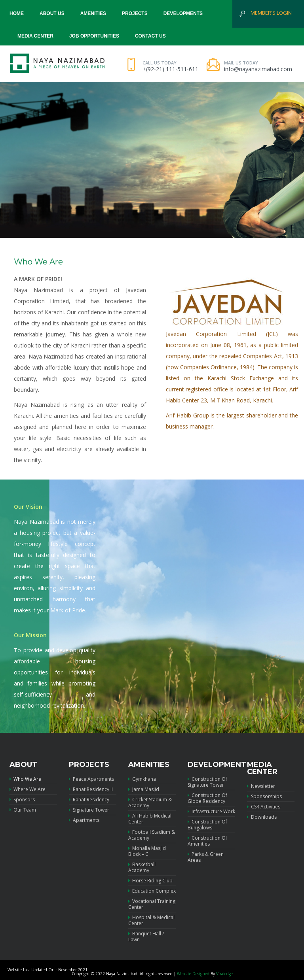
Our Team (23, 810)
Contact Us (150, 36)
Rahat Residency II (91, 789)
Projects (135, 13)
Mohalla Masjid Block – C (147, 851)
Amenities (93, 13)
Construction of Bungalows (207, 825)
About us (52, 13)
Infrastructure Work (211, 811)
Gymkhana (142, 779)
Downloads (262, 817)
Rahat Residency (89, 800)
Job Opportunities (94, 36)
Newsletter (261, 786)
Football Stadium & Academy (152, 835)
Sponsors (22, 800)
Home (17, 13)
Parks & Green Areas (206, 857)
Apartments (84, 820)
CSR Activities (264, 807)
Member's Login (271, 13)
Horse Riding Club (150, 881)
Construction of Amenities (207, 841)
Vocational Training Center (152, 904)
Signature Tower (89, 810)
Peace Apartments (91, 779)
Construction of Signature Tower (207, 782)
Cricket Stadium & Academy (150, 803)
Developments (183, 13)
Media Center (35, 36)
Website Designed (193, 974)
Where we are (28, 789)
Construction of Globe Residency (207, 798)
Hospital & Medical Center (151, 920)
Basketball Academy (142, 867)
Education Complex (152, 891)
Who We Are (25, 779)
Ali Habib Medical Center (150, 819)
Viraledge (224, 974)
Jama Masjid (144, 789)
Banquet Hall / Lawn (146, 937)
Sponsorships (264, 796)
